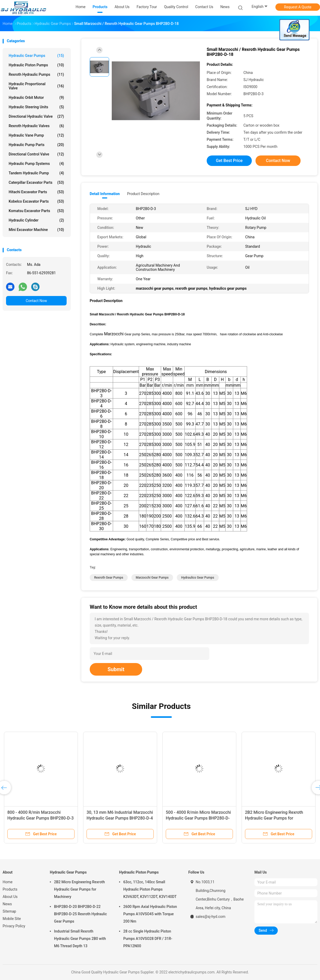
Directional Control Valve (36, 154)
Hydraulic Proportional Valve (36, 86)
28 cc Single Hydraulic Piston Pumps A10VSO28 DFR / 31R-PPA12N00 (148, 939)
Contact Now (36, 301)
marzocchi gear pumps (152, 578)
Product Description (143, 194)
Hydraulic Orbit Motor (36, 98)
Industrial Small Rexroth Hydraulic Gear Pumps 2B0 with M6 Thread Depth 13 (80, 939)
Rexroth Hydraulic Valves (36, 126)
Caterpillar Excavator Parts (36, 182)
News (7, 904)
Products (10, 889)
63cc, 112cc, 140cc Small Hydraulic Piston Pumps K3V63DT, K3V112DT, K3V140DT (150, 889)
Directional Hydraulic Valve (36, 116)
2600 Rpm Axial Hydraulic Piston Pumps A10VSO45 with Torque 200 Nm (150, 914)
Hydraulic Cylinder (36, 220)
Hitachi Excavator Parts (36, 192)
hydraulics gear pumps (198, 578)
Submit (116, 669)
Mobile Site (12, 919)
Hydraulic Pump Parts (36, 145)
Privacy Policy (14, 926)
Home (8, 882)
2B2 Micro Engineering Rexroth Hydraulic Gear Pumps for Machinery (274, 818)
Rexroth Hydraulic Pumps (36, 74)
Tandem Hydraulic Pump (36, 173)
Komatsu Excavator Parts (36, 211)
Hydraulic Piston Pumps (36, 65)
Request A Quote (298, 7)
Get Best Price (229, 161)
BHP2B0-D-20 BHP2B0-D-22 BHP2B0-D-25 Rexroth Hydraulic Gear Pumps (81, 914)
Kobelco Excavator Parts (36, 201)
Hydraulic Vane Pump (36, 135)
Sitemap (9, 911)
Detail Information (105, 194)
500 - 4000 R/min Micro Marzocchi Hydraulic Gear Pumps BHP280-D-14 (198, 818)
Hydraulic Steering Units (36, 107)
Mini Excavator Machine (36, 230)
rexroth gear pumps (109, 578)
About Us (10, 897)
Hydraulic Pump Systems (36, 164)
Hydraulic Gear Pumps (36, 56)
